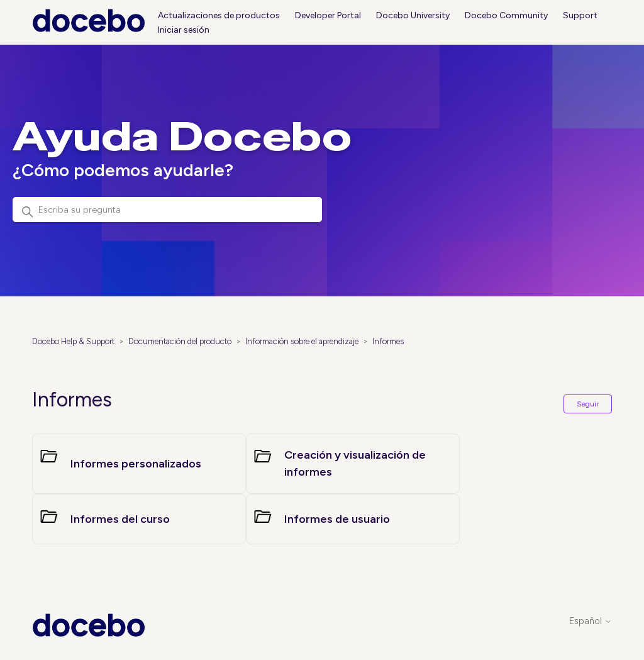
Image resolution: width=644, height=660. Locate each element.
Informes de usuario (337, 519)
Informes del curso (120, 519)
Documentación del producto (180, 341)
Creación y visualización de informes (355, 463)
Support (580, 15)
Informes (388, 341)
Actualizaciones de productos (219, 15)
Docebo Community (506, 15)
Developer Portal (328, 15)
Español (591, 621)
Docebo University (413, 15)
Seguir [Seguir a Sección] (588, 404)
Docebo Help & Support (73, 341)
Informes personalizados (136, 464)
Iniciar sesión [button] (184, 30)
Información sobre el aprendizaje (302, 341)
